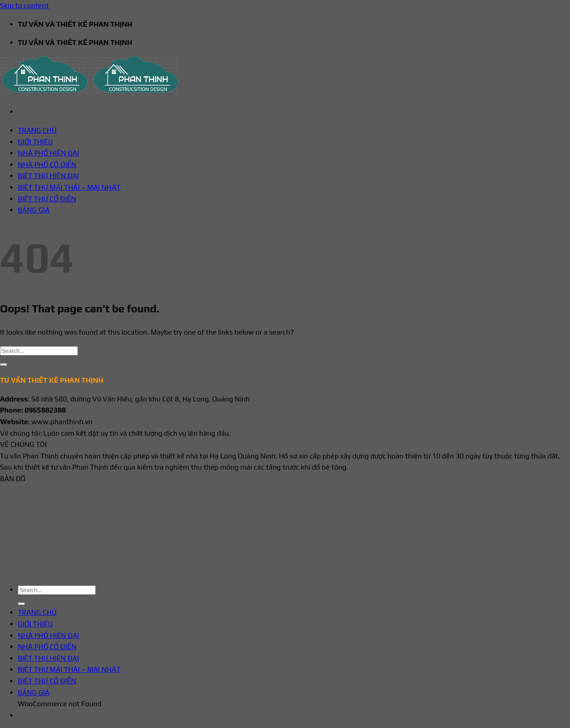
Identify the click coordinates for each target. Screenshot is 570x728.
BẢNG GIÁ (34, 210)
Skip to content (24, 6)
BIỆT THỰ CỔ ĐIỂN (47, 199)
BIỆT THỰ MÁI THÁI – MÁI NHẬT (69, 187)
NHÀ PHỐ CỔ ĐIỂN (47, 165)
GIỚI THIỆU (35, 142)
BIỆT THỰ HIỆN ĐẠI (48, 176)
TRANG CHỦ (37, 130)
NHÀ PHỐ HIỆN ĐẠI (49, 153)
